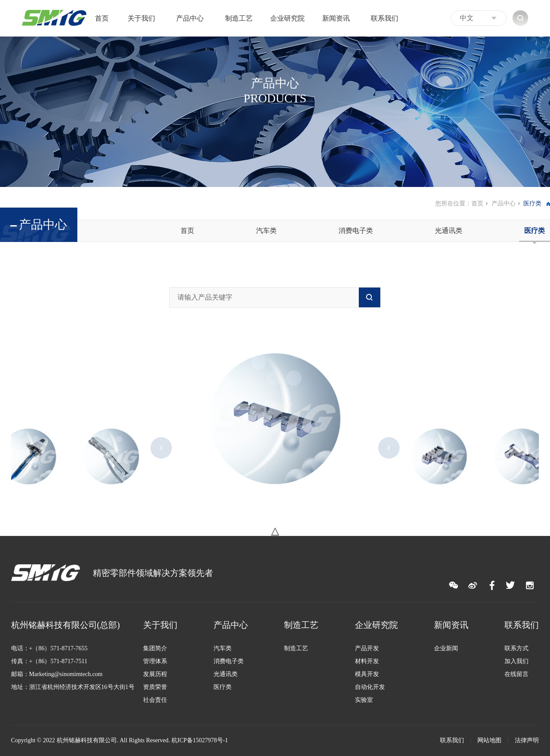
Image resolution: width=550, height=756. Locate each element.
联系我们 (385, 18)
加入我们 (516, 661)
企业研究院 (287, 18)
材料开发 (367, 661)
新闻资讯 (336, 18)
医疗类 (535, 231)
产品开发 (367, 648)
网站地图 (489, 740)
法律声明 (527, 740)
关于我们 (141, 18)
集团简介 (155, 648)
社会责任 (155, 700)
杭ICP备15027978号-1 (200, 740)
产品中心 (190, 18)
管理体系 (155, 661)
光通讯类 (449, 231)
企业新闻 (446, 648)
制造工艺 (239, 18)
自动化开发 (370, 687)
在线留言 (516, 674)
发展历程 (155, 674)
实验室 (364, 700)
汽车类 (266, 231)
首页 (102, 18)
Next (389, 448)
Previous (161, 448)
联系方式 (516, 648)
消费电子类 (356, 231)
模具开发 (367, 674)
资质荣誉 (155, 687)
